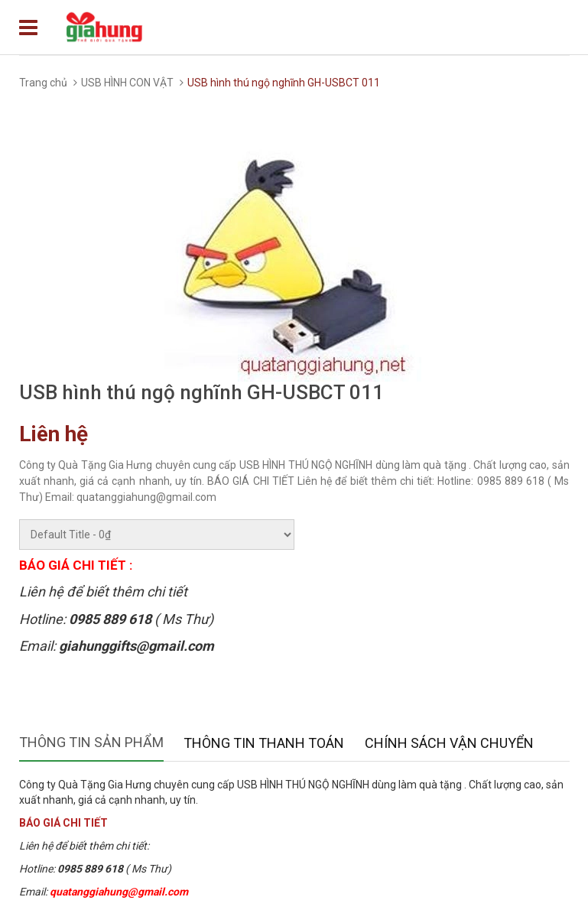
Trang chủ (43, 83)
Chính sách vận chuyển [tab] (449, 743)
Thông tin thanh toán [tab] (264, 743)
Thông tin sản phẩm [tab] (91, 742)
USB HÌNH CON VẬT (127, 83)
